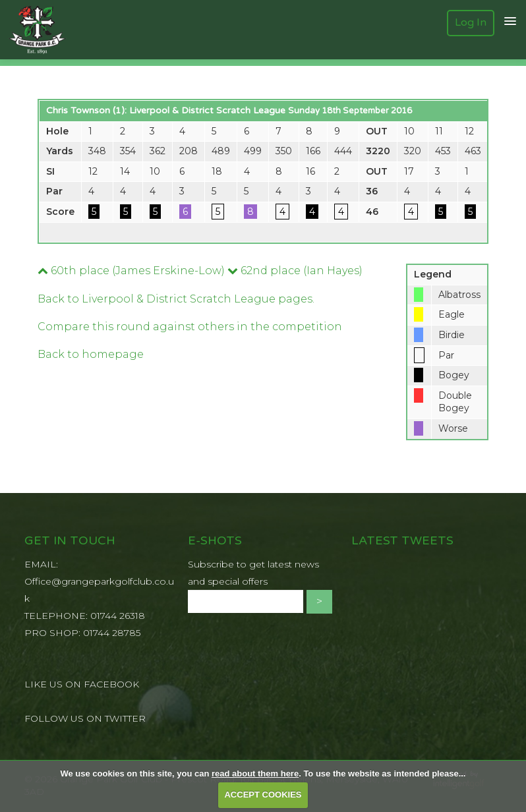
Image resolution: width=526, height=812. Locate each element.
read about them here (255, 773)
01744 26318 (118, 616)
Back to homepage (91, 354)
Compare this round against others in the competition (190, 327)
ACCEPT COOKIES (263, 795)
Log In (471, 23)
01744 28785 (112, 633)
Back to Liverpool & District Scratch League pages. (176, 299)
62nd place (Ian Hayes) (295, 271)
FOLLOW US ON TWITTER (85, 718)
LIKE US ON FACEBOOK (82, 684)
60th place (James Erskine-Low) (131, 271)
